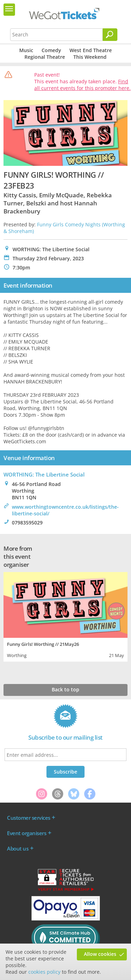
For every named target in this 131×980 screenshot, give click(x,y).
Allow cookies (100, 954)
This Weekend (90, 57)
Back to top (65, 689)
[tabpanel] (65, 616)
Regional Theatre (45, 57)
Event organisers (27, 833)
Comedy (51, 50)
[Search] (110, 35)
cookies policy (44, 972)
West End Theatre (91, 50)
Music (26, 50)
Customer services (29, 818)
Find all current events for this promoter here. (82, 85)
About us (18, 848)
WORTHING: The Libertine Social (44, 474)
